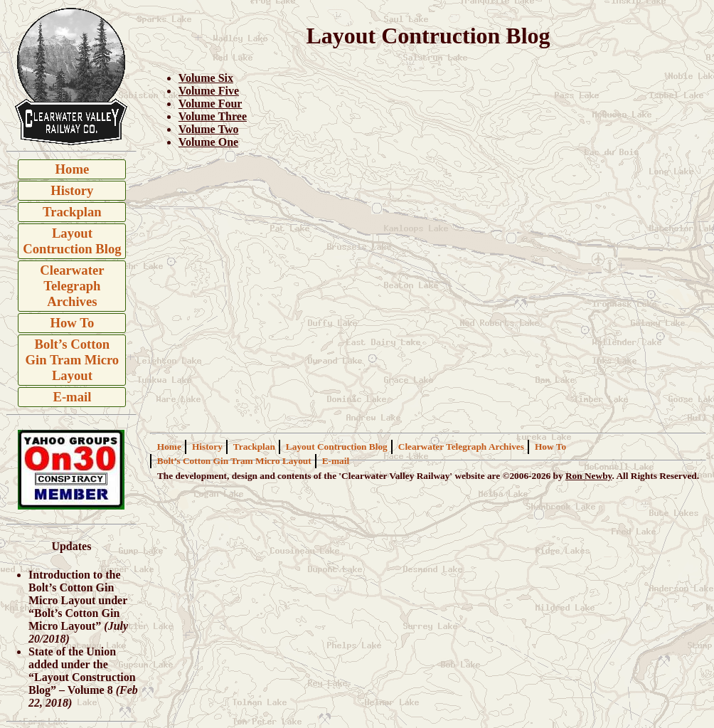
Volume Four (211, 104)
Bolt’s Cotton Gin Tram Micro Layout (73, 360)
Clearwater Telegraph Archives (72, 286)
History (72, 190)
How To (73, 323)
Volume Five (209, 91)
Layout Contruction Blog (72, 241)
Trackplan (72, 212)
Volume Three (213, 116)
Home (73, 169)
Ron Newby (589, 476)
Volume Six (206, 78)
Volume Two (209, 129)
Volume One (208, 142)
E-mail (72, 397)
